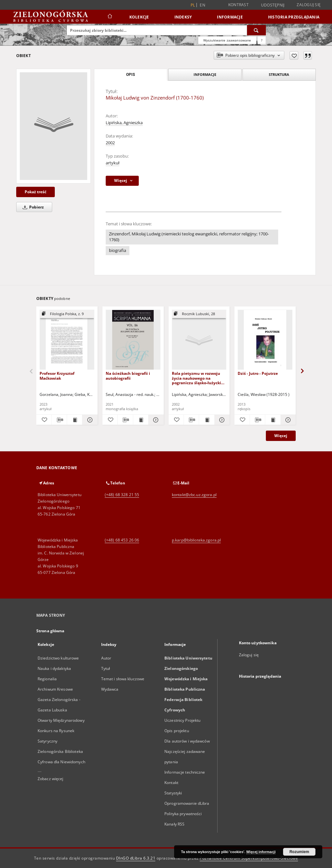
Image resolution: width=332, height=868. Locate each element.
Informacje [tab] (205, 74)
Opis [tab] (130, 75)
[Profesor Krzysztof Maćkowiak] (67, 340)
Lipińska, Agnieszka (124, 123)
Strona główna (50, 631)
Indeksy (183, 17)
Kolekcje (139, 17)
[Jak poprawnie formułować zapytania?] (262, 40)
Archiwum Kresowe (55, 689)
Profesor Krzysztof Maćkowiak (57, 376)
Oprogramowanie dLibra (187, 803)
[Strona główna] (109, 17)
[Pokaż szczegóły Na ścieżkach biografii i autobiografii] (155, 420)
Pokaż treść (36, 192)
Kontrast (238, 5)
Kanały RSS (174, 824)
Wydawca (110, 689)
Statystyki (173, 793)
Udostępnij (273, 5)
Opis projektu (177, 731)
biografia (118, 250)
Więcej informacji (261, 852)
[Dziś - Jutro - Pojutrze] (265, 340)
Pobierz (32, 207)
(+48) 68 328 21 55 (122, 495)
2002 (110, 143)
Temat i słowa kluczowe (123, 679)
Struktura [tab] (279, 74)
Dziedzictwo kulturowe (58, 658)
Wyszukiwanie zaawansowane (227, 40)
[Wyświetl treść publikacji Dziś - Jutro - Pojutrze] (273, 420)
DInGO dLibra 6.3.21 (136, 858)
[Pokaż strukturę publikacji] (67, 314)
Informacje (230, 17)
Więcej (281, 436)
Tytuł (106, 668)
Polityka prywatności (183, 814)
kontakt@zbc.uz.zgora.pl (194, 495)
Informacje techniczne (185, 772)
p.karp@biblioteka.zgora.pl (196, 540)
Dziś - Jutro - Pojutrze (258, 373)
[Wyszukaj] (256, 30)
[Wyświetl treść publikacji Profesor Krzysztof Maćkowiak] (75, 420)
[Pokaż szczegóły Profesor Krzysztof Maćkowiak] (89, 420)
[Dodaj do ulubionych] (294, 55)
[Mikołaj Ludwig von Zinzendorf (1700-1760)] (53, 126)
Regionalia (47, 679)
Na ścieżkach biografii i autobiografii (128, 376)
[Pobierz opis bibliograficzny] (59, 420)
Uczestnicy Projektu (182, 720)
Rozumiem (299, 852)
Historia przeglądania (294, 17)
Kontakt (171, 783)
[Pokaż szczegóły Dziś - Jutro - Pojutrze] (287, 420)
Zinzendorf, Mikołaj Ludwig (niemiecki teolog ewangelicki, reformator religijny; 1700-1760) (189, 237)
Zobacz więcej (51, 779)
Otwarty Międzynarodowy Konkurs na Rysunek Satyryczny (61, 731)
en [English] (202, 5)
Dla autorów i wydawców (187, 741)
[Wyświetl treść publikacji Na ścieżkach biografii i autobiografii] (141, 420)
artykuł (113, 163)
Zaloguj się (309, 5)
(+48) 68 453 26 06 (122, 540)
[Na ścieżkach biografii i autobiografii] (133, 340)
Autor (106, 658)
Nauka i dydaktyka (54, 668)
